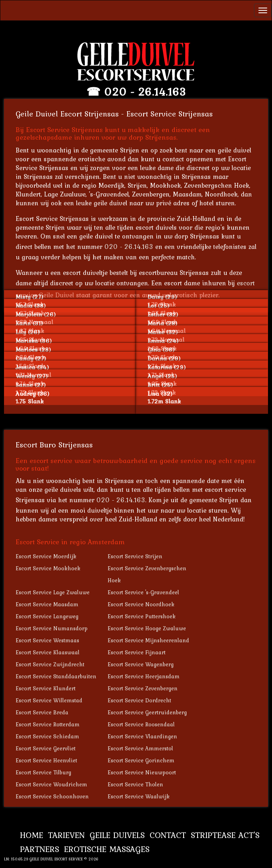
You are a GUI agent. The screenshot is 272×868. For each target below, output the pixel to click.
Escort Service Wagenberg (141, 664)
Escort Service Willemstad (49, 700)
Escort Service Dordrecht (139, 700)
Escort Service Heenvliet (46, 760)
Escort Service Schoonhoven (52, 796)
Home (32, 835)
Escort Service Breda (42, 712)
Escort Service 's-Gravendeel (143, 592)
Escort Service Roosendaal (141, 724)
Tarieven (66, 835)
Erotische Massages (107, 849)
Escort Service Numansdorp (52, 628)
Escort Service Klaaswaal (48, 652)
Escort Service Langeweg (47, 616)
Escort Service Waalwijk (139, 796)
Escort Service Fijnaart (137, 652)
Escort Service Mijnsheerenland (148, 640)
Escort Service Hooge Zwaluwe (147, 628)
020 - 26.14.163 (145, 92)
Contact (168, 835)
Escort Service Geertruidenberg (147, 712)
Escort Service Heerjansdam (144, 676)
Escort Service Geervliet (46, 748)
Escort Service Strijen (135, 556)
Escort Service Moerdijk (46, 556)
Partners (40, 849)
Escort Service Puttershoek (142, 616)
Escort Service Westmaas (47, 640)
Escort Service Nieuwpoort (142, 772)
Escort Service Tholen (135, 784)
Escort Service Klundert (46, 688)
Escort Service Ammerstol (140, 748)
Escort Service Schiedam (47, 736)
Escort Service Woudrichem (51, 784)
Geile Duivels (117, 835)
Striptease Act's (225, 835)
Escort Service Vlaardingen (142, 736)
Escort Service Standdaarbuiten (56, 676)
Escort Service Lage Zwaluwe (53, 592)
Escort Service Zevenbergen (143, 688)
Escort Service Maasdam (47, 604)
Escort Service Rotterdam (48, 724)
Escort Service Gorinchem (141, 760)
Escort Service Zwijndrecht (50, 664)
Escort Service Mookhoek (48, 568)
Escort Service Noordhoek (141, 604)
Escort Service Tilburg (43, 772)
